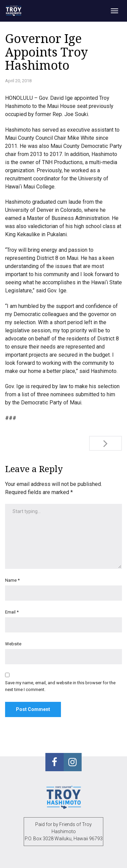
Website (13, 644)
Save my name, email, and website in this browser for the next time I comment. (60, 686)
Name (12, 580)
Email (12, 612)
